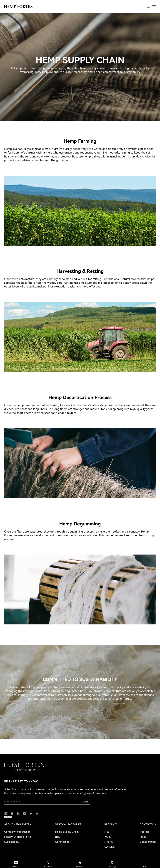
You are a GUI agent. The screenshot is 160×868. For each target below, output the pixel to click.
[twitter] (31, 813)
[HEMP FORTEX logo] (18, 6)
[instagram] (6, 813)
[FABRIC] (111, 842)
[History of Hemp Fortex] (18, 837)
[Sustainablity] (18, 842)
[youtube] (37, 813)
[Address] (148, 832)
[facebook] (12, 813)
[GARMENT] (111, 847)
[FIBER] (111, 832)
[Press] (148, 837)
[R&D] (68, 837)
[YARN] (111, 837)
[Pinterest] (25, 813)
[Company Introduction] (18, 832)
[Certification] (68, 842)
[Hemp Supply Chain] (68, 832)
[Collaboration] (148, 842)
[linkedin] (18, 813)
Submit (86, 802)
